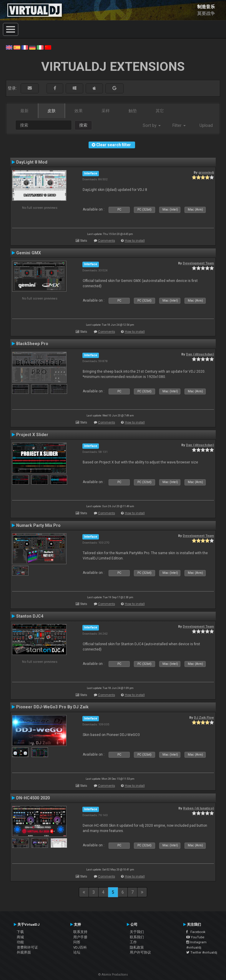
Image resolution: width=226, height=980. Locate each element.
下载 (20, 932)
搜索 (83, 125)
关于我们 (137, 932)
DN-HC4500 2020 (33, 798)
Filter (179, 125)
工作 (133, 942)
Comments (107, 241)
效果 (79, 111)
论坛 (77, 952)
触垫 (133, 111)
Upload (206, 125)
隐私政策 (137, 947)
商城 (20, 937)
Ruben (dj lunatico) (198, 808)
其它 (160, 111)
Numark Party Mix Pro (38, 525)
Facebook (196, 932)
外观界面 (24, 952)
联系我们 (137, 937)
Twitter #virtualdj (202, 952)
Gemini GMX (29, 253)
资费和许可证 (27, 947)
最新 (24, 111)
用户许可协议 (140, 952)
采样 (106, 111)
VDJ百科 (80, 947)
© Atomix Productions (113, 975)
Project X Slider (32, 435)
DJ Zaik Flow (204, 717)
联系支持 (80, 932)
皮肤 (51, 111)
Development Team (198, 263)
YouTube (195, 937)
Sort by (152, 125)
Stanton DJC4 (30, 616)
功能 (20, 942)
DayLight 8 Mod (32, 162)
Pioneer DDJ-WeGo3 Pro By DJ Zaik (52, 707)
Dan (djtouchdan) (200, 354)
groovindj (206, 172)
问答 (77, 942)
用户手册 (80, 937)
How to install (135, 241)
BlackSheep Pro (32, 344)
